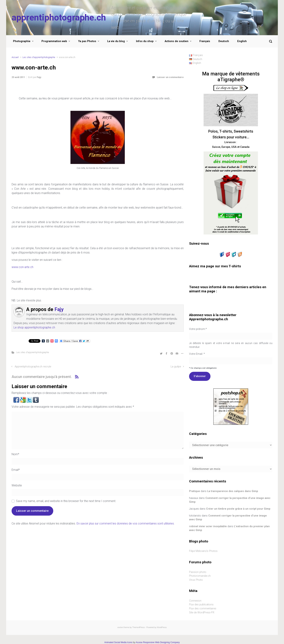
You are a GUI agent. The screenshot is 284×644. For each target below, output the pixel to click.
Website (17, 485)
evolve (120, 627)
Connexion (195, 601)
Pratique (195, 491)
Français (205, 41)
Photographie (22, 41)
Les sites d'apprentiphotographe (39, 57)
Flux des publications (201, 605)
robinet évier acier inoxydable (208, 526)
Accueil (15, 57)
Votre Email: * (231, 348)
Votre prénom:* (198, 329)
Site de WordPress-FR (202, 613)
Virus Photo (196, 580)
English (242, 41)
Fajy (39, 77)
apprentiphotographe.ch (59, 18)
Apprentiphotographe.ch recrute (33, 367)
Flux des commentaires (203, 609)
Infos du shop (145, 41)
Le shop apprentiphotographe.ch (34, 327)
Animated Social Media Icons (118, 642)
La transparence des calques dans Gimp (233, 491)
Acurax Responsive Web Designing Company (158, 642)
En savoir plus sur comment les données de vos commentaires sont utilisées (125, 523)
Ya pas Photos (87, 41)
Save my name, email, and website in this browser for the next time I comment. (66, 501)
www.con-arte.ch (22, 267)
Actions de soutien (177, 41)
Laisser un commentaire (170, 77)
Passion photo (198, 572)
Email (16, 470)
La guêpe (176, 367)
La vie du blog (116, 41)
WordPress (162, 627)
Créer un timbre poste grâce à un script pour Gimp (238, 509)
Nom (15, 454)
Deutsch (224, 41)
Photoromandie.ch (200, 576)
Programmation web (54, 41)
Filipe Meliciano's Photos (203, 551)
